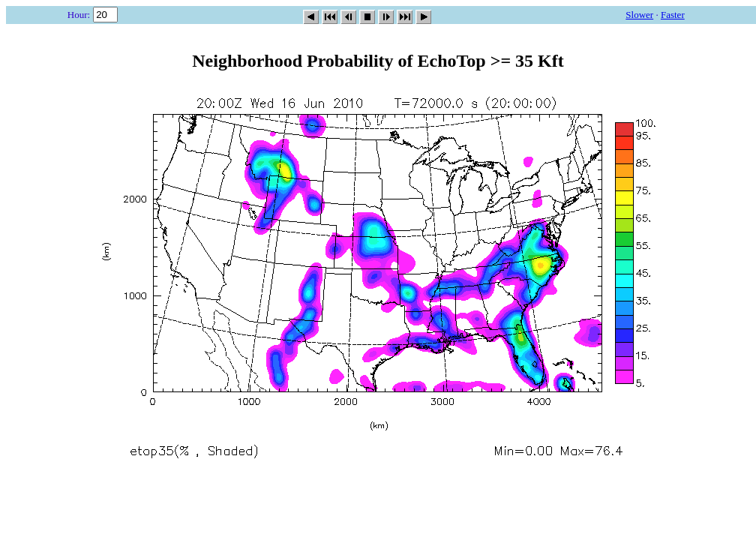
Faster (673, 15)
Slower (639, 15)
